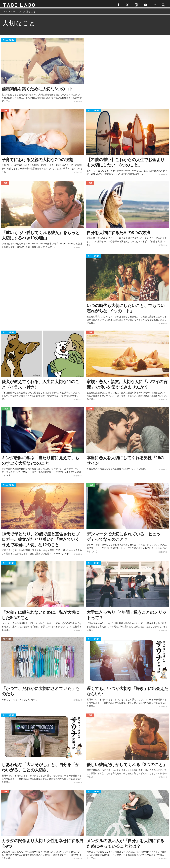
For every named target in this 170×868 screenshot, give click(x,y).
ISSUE (6, 410)
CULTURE (7, 641)
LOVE (5, 112)
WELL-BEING (9, 41)
